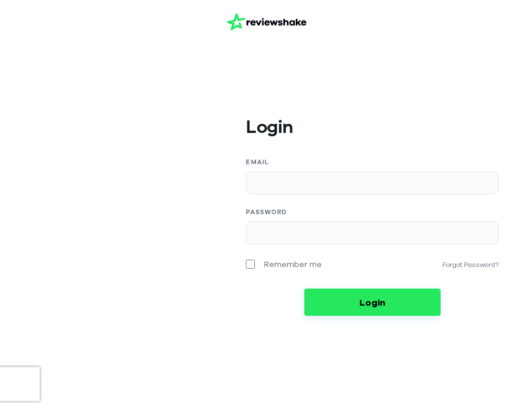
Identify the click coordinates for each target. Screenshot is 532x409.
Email (257, 162)
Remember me (293, 264)
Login (372, 302)
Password (266, 212)
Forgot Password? (470, 264)
